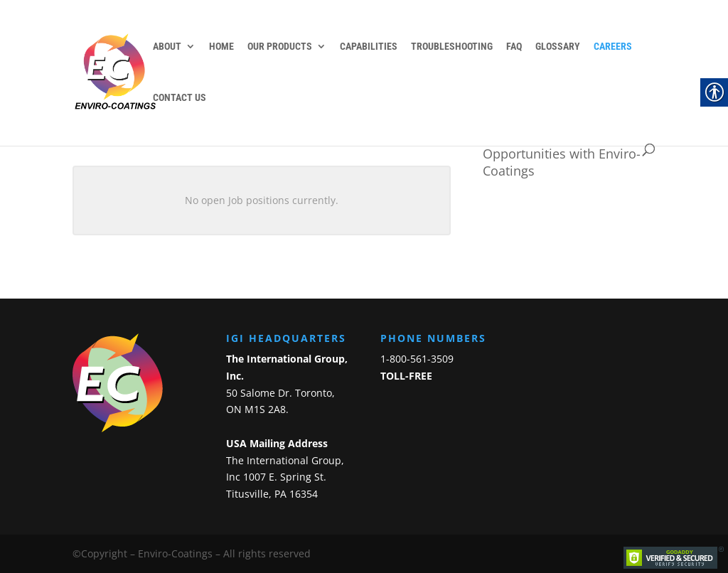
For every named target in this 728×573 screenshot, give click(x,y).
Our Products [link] (280, 47)
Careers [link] (613, 47)
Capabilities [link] (369, 47)
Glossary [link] (558, 47)
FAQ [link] (514, 47)
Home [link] (221, 47)
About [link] (167, 47)
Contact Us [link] (180, 98)
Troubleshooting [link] (452, 47)
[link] (122, 72)
